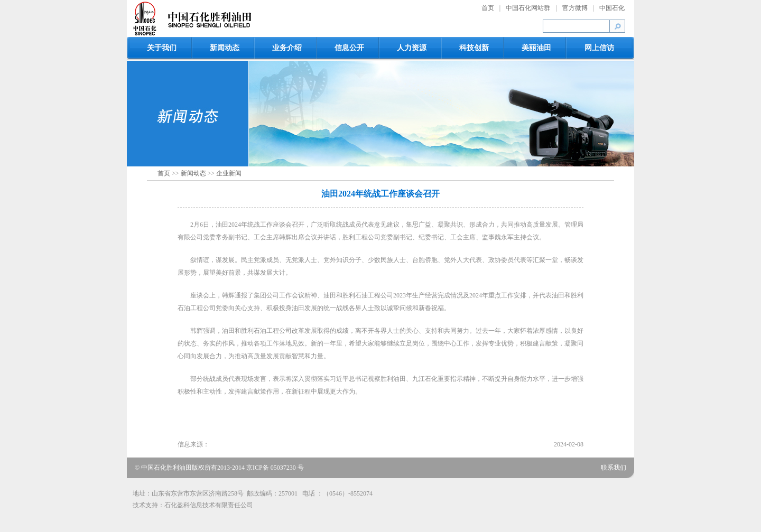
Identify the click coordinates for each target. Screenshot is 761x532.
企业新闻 (229, 173)
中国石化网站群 (528, 8)
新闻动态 (225, 48)
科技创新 (474, 48)
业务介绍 (287, 48)
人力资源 (412, 48)
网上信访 (599, 48)
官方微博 (575, 8)
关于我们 (162, 48)
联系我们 (614, 468)
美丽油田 (536, 48)
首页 (488, 8)
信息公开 (349, 48)
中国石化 (612, 8)
